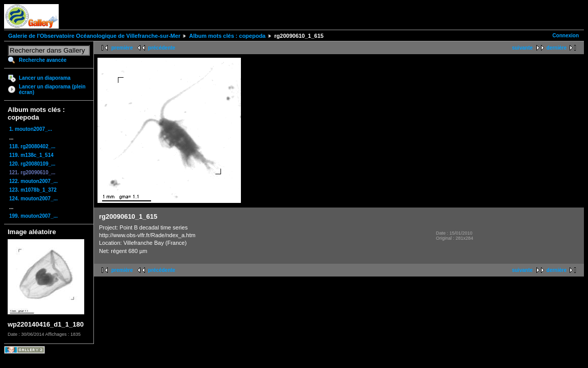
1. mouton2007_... (31, 129)
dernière (557, 48)
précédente (162, 48)
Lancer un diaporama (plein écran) (52, 89)
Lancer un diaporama (45, 78)
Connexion (566, 36)
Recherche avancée (43, 60)
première (122, 48)
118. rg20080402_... (32, 146)
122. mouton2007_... (33, 181)
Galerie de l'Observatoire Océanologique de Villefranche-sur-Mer (94, 36)
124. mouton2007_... (33, 199)
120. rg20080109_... (32, 164)
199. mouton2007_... (33, 216)
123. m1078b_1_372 (33, 190)
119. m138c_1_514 (31, 155)
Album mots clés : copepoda (227, 36)
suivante (522, 48)
